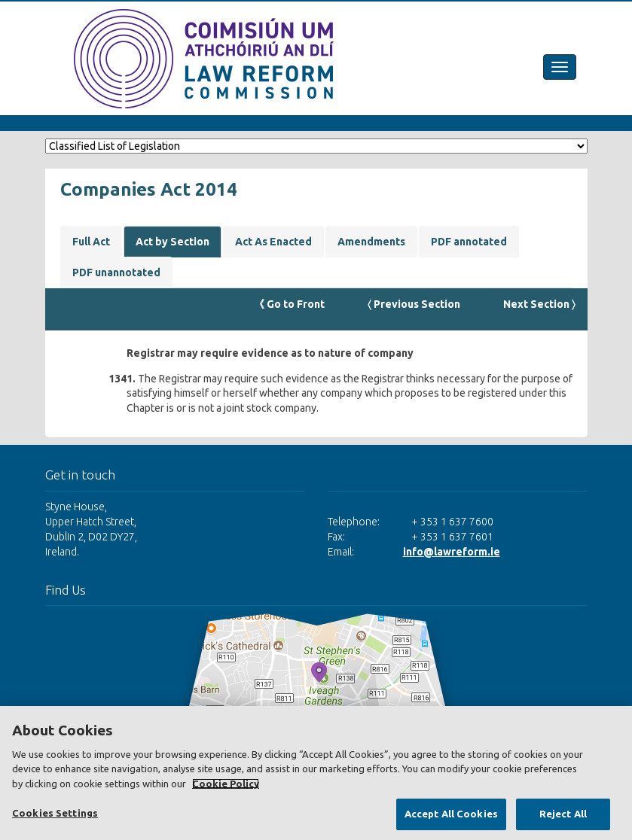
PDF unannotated (116, 272)
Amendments (371, 242)
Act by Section (173, 242)
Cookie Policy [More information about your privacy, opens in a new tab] (226, 784)
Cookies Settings (55, 813)
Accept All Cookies (451, 814)
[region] (316, 773)
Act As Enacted (273, 242)
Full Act (91, 242)
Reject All (563, 814)
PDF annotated (469, 242)
